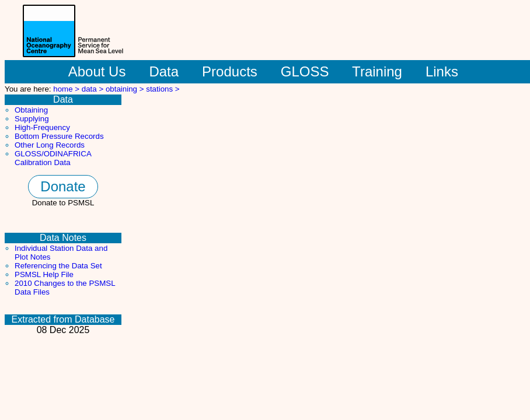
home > (67, 89)
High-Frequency (42, 127)
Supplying (32, 119)
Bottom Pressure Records (59, 136)
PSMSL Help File (44, 274)
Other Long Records (50, 145)
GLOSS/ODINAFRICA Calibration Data (53, 158)
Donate (63, 186)
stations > (163, 89)
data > (94, 89)
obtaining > (126, 89)
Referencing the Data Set (58, 266)
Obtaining (31, 110)
